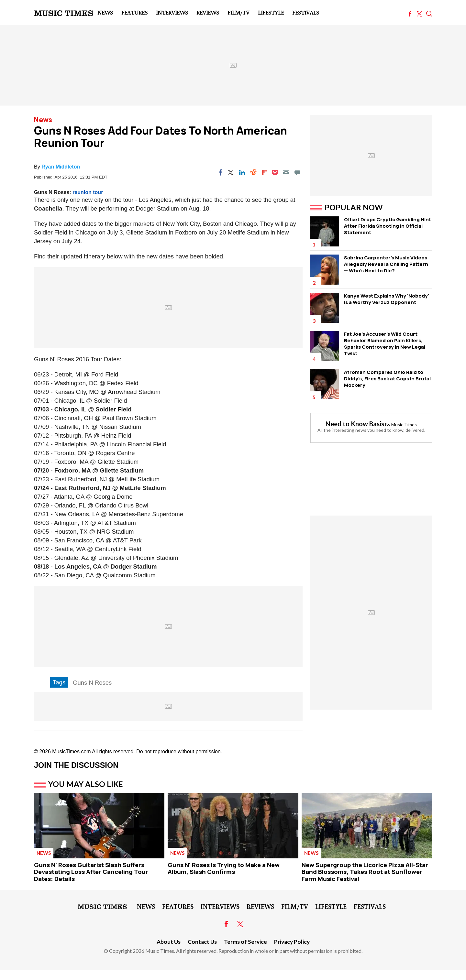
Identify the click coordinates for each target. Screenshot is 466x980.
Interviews (172, 12)
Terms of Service (245, 942)
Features (134, 12)
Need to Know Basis (355, 424)
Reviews (208, 12)
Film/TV (239, 12)
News (105, 12)
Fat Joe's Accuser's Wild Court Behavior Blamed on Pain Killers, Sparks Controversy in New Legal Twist (385, 344)
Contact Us (202, 942)
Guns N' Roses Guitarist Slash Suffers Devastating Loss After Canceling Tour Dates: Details (91, 872)
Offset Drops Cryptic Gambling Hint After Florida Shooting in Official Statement (388, 226)
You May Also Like (86, 784)
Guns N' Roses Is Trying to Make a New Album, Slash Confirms (224, 868)
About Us (169, 942)
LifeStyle (271, 12)
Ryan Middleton (61, 167)
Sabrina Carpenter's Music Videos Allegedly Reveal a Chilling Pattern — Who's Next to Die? (386, 264)
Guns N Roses (92, 683)
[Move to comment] (297, 172)
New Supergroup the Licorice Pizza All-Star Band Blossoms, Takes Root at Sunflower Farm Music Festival (365, 872)
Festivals (306, 12)
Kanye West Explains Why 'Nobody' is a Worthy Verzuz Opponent (387, 299)
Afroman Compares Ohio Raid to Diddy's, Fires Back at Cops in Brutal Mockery (387, 379)
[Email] (286, 172)
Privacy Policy (292, 942)
